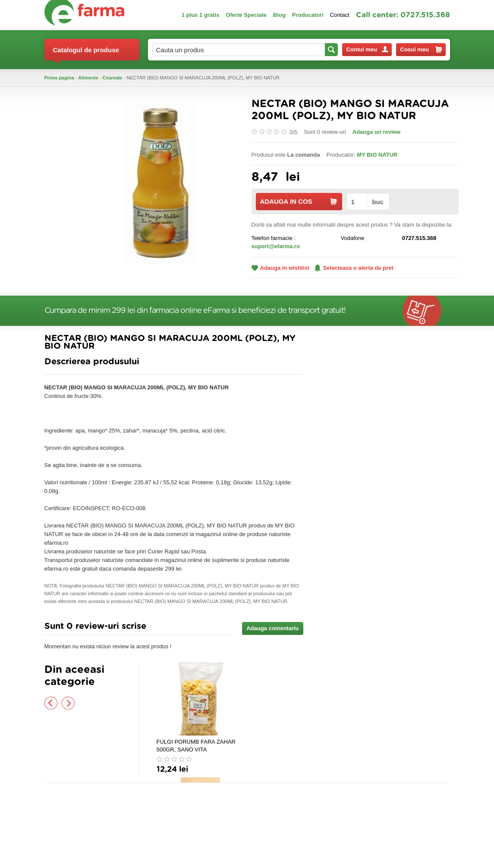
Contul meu (367, 49)
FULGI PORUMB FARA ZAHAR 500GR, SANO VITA (196, 746)
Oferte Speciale (246, 15)
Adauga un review (376, 132)
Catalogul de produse (86, 53)
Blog (279, 15)
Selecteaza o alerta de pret (354, 268)
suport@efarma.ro (276, 246)
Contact (340, 15)
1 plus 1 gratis (200, 15)
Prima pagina (59, 78)
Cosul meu (421, 50)
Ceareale (113, 78)
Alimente (88, 78)
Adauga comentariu (272, 628)
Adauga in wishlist (280, 268)
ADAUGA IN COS (298, 201)
